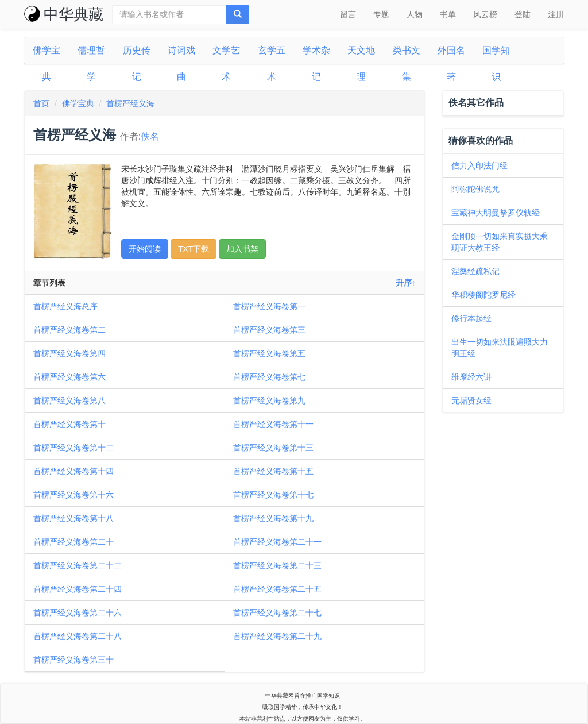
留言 (348, 14)
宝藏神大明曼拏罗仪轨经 (496, 213)
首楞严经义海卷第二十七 (277, 613)
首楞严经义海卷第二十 (73, 542)
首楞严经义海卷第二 (69, 330)
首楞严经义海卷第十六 (73, 495)
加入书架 (242, 249)
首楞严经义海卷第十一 (273, 424)
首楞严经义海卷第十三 (273, 448)
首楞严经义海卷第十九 (273, 518)
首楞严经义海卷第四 (69, 353)
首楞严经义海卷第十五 (273, 471)
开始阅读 (145, 249)
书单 (448, 14)
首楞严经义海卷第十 (69, 424)
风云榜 (485, 14)
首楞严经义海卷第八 (69, 400)
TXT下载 (194, 249)
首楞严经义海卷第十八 (73, 518)
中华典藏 (64, 14)
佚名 (150, 136)
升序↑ (406, 283)
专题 (381, 14)
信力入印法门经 (479, 165)
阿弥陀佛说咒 (475, 189)
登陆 (523, 14)
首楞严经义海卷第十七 (273, 495)
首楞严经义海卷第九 (269, 400)
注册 (556, 14)
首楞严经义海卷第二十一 (277, 542)
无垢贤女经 (471, 400)
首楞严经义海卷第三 (269, 330)
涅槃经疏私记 (475, 271)
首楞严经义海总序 (65, 306)
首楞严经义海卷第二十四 (78, 589)
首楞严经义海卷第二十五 (277, 589)
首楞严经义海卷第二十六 (78, 613)
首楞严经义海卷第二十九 (277, 636)
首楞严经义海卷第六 (69, 377)
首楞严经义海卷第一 (269, 306)
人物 (415, 14)
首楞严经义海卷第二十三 (277, 565)
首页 (41, 103)
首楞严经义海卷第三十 (73, 660)
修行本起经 (471, 318)
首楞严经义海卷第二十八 (78, 636)
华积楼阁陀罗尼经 (483, 295)
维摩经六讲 (471, 377)
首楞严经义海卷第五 (269, 353)
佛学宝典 (78, 103)
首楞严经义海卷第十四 (73, 471)
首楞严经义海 (130, 103)
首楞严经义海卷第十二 (73, 448)
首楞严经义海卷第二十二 (78, 565)
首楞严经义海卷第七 (269, 377)
